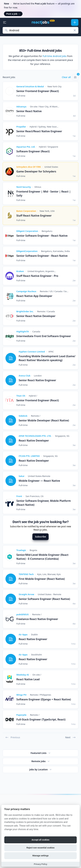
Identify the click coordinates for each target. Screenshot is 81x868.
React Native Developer (34, 441)
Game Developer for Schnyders (36, 171)
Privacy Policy (41, 864)
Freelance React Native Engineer (37, 619)
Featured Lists (41, 753)
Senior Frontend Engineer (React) (38, 91)
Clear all (66, 77)
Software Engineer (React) (33, 151)
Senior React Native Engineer (37, 380)
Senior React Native (29, 111)
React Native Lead (28, 679)
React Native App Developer (34, 296)
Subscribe (40, 537)
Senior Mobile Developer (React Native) (44, 420)
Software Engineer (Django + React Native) (44, 699)
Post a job (13, 14)
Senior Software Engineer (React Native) (44, 599)
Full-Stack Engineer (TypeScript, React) (41, 719)
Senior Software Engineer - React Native (42, 236)
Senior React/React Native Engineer (39, 131)
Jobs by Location (41, 770)
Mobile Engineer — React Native (39, 481)
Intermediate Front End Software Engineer (44, 336)
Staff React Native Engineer (34, 216)
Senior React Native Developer (36, 316)
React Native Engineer (33, 639)
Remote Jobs (41, 761)
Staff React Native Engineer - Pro (37, 276)
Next (70, 737)
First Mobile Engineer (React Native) (42, 579)
